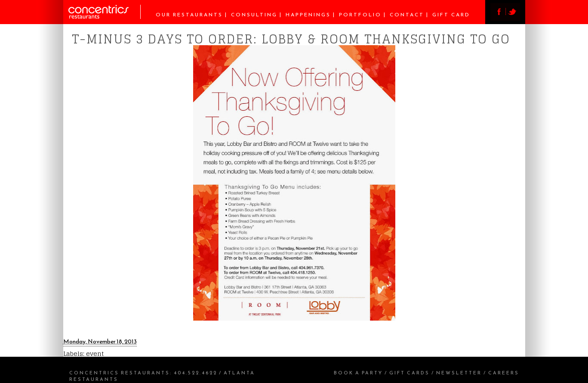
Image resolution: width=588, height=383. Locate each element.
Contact (407, 15)
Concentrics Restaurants (120, 373)
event (95, 354)
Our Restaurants (189, 15)
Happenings (308, 15)
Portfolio (360, 15)
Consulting (254, 15)
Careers (504, 373)
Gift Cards (409, 373)
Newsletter (459, 373)
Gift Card (451, 15)
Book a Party (358, 373)
